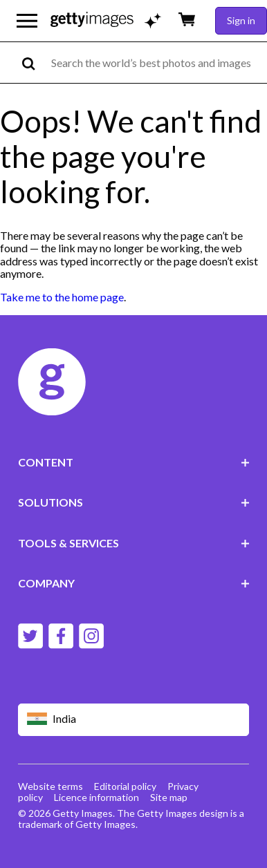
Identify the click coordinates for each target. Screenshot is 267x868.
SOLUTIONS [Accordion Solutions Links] (134, 502)
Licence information (96, 797)
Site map (169, 797)
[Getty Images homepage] (92, 20)
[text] (157, 63)
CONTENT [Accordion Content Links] (134, 462)
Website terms (50, 786)
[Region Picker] (134, 720)
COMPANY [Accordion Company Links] (134, 583)
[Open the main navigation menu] (27, 21)
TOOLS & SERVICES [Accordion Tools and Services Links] (134, 543)
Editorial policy (125, 786)
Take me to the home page (62, 297)
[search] (34, 63)
